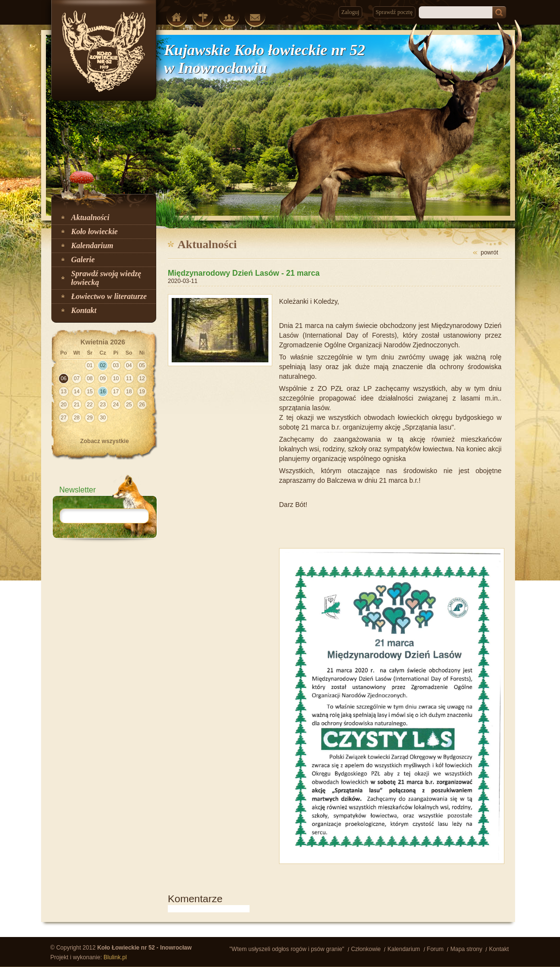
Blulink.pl (115, 957)
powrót (489, 253)
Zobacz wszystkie (105, 441)
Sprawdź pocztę (394, 12)
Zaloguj (350, 12)
